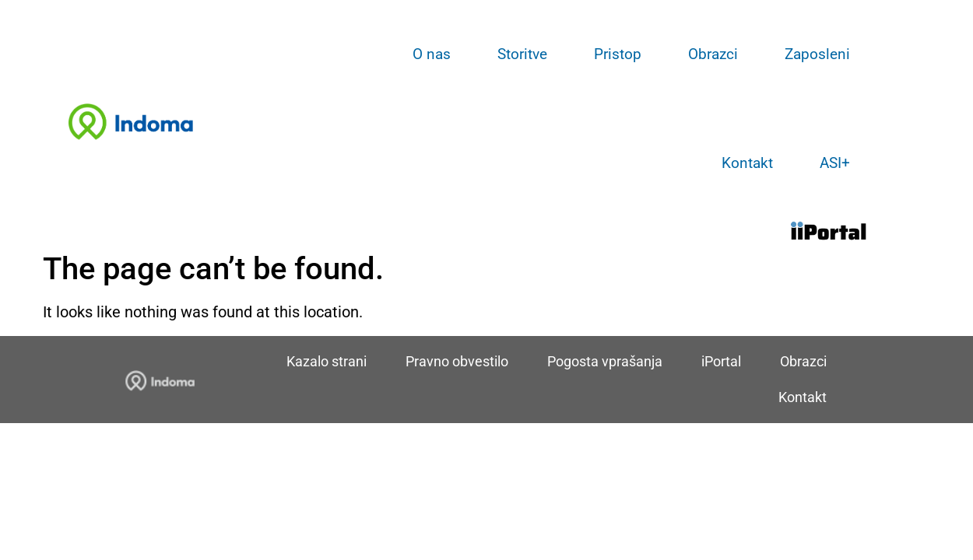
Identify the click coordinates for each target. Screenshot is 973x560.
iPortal (721, 361)
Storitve (522, 54)
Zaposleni (817, 54)
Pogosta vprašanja (605, 361)
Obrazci (713, 54)
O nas (432, 54)
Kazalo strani (327, 361)
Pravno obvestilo (457, 361)
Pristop (618, 54)
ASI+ (835, 163)
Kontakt (747, 163)
